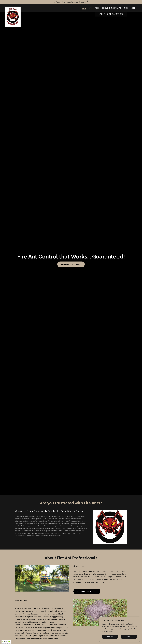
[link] (13, 7)
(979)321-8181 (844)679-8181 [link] (111, 14)
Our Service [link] (94, 8)
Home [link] (84, 8)
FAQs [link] (126, 8)
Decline (110, 637)
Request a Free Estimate (71, 264)
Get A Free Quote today (87, 591)
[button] (134, 8)
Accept (129, 637)
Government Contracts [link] (111, 8)
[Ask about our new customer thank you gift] (71, 2)
